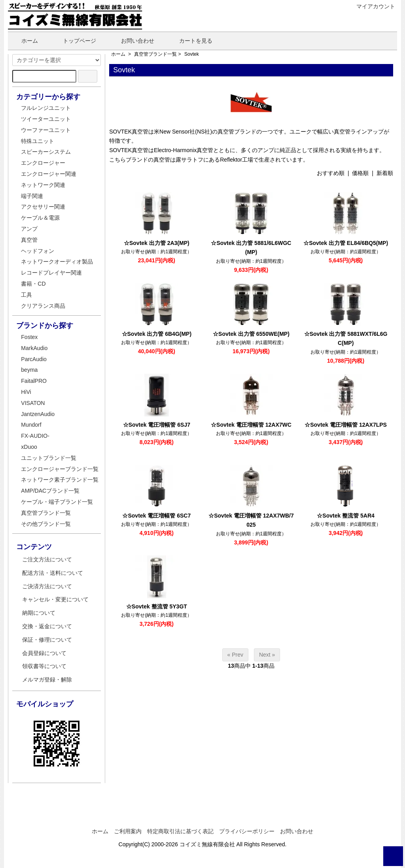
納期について (39, 613)
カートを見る (190, 41)
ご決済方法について (47, 586)
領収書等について (44, 666)
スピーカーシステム (46, 152)
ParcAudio (34, 359)
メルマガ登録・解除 (47, 680)
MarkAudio (34, 348)
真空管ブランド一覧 (155, 54)
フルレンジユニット (46, 108)
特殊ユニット (38, 141)
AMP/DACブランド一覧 (50, 491)
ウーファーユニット (46, 130)
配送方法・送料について (53, 573)
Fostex (29, 337)
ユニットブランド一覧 (49, 458)
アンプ (29, 229)
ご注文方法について (47, 559)
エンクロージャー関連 (49, 174)
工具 (26, 295)
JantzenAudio (38, 414)
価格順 (360, 173)
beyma (29, 370)
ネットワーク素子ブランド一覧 (60, 480)
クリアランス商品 (43, 306)
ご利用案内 (128, 831)
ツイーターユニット (46, 119)
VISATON (33, 403)
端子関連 (32, 196)
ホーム (24, 41)
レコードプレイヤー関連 (51, 273)
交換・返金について (47, 626)
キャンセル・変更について (55, 599)
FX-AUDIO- (35, 436)
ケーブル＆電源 (40, 218)
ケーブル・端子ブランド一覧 (57, 502)
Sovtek (192, 54)
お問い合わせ (132, 41)
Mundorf (31, 425)
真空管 (29, 240)
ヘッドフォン (38, 251)
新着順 (385, 173)
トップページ (74, 41)
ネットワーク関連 (43, 185)
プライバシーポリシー (247, 831)
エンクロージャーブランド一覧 (60, 469)
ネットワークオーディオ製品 (57, 262)
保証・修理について (47, 640)
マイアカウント (372, 6)
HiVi (26, 392)
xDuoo (29, 447)
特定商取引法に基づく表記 (180, 831)
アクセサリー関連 (43, 207)
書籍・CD (33, 284)
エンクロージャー (43, 163)
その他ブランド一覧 (46, 524)
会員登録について (44, 653)
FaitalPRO (34, 381)
